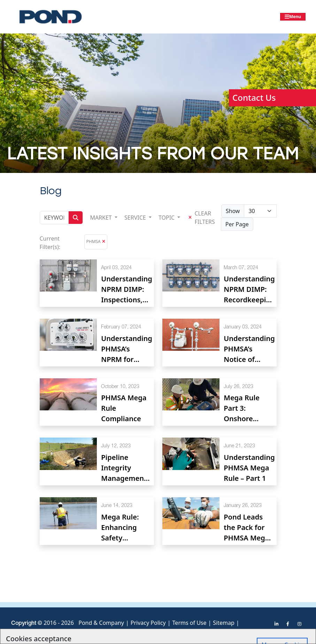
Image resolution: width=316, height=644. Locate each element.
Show (233, 211)
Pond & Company (101, 623)
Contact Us (254, 97)
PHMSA (94, 241)
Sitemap (224, 623)
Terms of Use (190, 623)
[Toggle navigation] (293, 17)
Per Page (237, 224)
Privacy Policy (148, 623)
